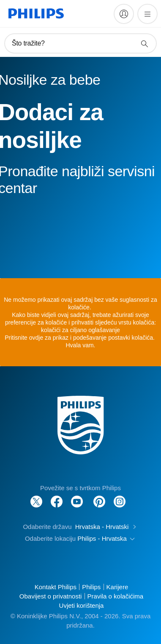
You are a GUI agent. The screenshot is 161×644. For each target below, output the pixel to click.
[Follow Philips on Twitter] (36, 497)
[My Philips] (124, 14)
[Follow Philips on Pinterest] (99, 497)
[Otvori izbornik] (147, 14)
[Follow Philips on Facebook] (57, 497)
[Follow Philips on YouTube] (77, 497)
